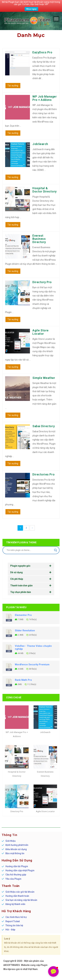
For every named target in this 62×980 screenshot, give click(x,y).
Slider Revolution (25, 631)
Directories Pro (43, 474)
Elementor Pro (23, 615)
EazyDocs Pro (42, 52)
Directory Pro (42, 282)
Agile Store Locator (41, 332)
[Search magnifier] (56, 550)
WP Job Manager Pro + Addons (45, 98)
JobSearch (40, 144)
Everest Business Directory (39, 239)
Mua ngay (31, 9)
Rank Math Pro (23, 680)
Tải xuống (13, 86)
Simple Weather (44, 378)
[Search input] (30, 550)
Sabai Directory (44, 426)
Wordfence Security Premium (32, 665)
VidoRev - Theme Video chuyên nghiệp (33, 647)
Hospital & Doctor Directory (45, 190)
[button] (53, 971)
